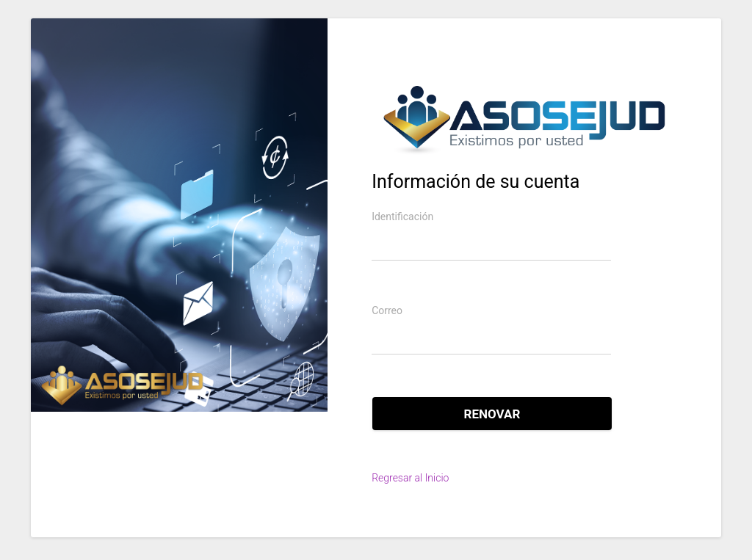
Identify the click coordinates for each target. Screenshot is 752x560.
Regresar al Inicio (410, 478)
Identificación (402, 217)
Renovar (492, 414)
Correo (387, 310)
